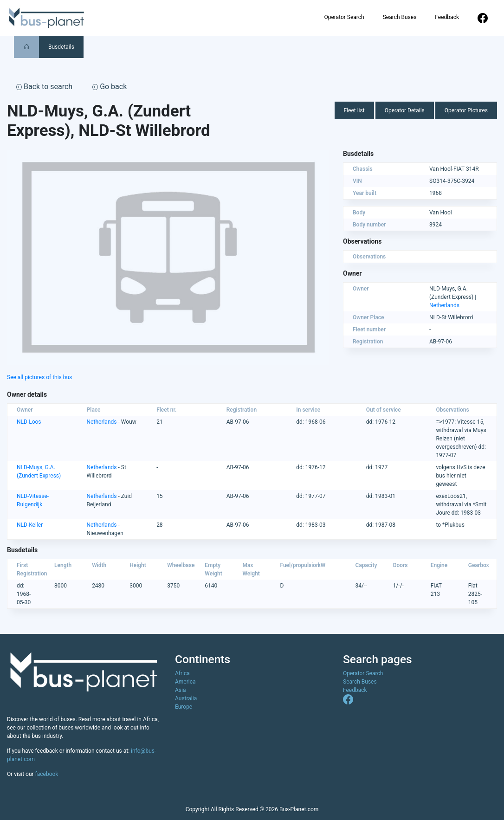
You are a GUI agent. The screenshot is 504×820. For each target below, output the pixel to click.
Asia (180, 690)
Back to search (44, 87)
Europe (184, 707)
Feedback (447, 17)
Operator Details (405, 110)
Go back (110, 87)
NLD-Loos (29, 422)
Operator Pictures (466, 110)
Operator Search (344, 17)
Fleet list (354, 110)
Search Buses (400, 17)
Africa (182, 673)
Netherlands (444, 305)
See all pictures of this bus (39, 377)
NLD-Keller (30, 525)
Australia (186, 698)
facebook (47, 774)
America (185, 682)
